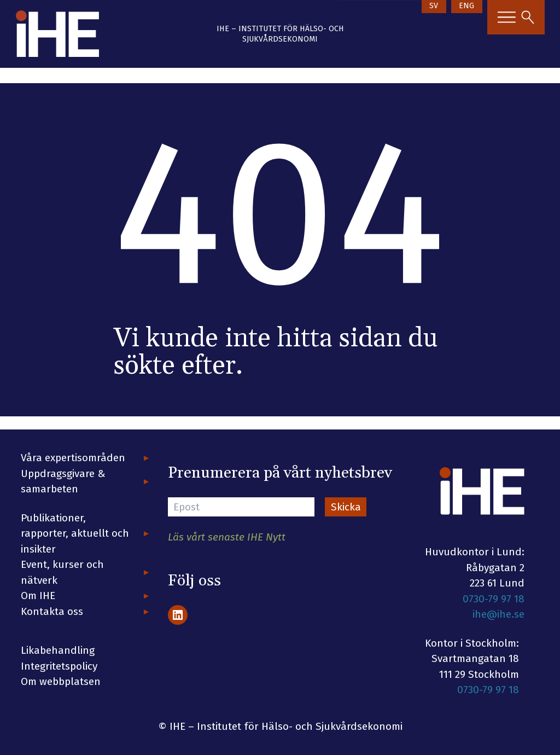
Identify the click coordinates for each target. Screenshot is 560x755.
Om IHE (38, 596)
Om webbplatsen (61, 681)
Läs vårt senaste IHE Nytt (227, 537)
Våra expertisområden (73, 458)
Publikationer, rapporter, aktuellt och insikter (75, 533)
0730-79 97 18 (494, 599)
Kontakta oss (52, 611)
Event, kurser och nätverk (62, 572)
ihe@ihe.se (498, 614)
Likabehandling (58, 650)
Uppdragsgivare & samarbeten (63, 481)
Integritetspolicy (59, 666)
